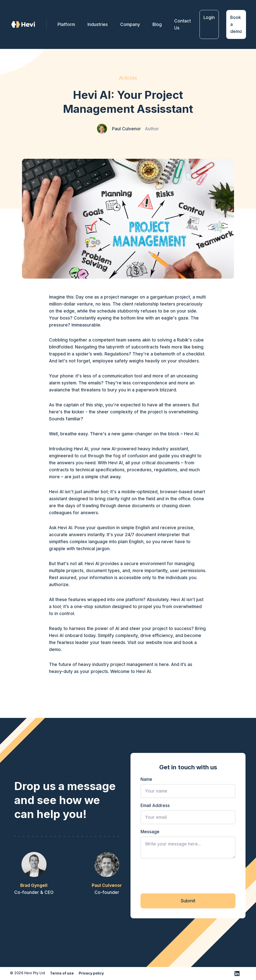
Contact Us (182, 24)
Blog (157, 24)
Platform (66, 24)
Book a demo (236, 24)
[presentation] (178, 877)
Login (209, 17)
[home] (28, 25)
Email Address (155, 807)
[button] (130, 24)
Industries (98, 24)
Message (150, 833)
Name (146, 781)
